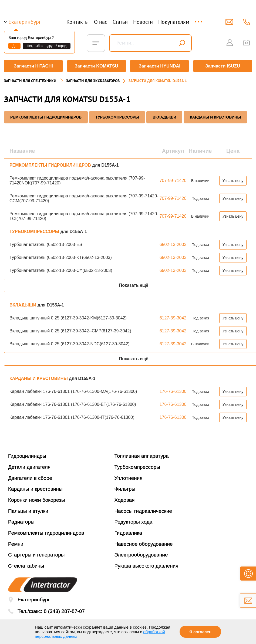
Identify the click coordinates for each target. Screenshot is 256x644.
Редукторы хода (134, 521)
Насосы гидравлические (143, 510)
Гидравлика (128, 532)
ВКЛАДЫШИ (164, 116)
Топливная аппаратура (142, 455)
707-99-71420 (173, 180)
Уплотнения (129, 477)
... (199, 19)
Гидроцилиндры (27, 455)
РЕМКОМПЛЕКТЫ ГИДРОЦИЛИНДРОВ (46, 116)
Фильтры (125, 488)
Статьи (120, 22)
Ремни (16, 543)
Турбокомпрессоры (137, 466)
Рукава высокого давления (146, 565)
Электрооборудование (141, 554)
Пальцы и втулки (28, 510)
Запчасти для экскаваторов (93, 80)
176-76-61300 (173, 391)
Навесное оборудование (144, 543)
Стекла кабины (26, 565)
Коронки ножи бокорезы (37, 499)
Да (14, 46)
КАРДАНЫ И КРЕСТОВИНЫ (215, 116)
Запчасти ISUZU (223, 66)
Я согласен (200, 632)
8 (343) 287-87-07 (64, 610)
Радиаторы (21, 521)
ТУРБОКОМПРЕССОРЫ (117, 116)
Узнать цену (233, 180)
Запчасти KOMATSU (96, 66)
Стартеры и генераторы (36, 554)
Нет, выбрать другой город (47, 46)
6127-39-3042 (173, 317)
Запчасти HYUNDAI (160, 66)
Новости (143, 22)
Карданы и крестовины (35, 488)
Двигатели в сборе (30, 477)
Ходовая (125, 499)
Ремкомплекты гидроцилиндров (46, 532)
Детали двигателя (29, 466)
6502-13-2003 (173, 244)
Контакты (78, 22)
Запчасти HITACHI (33, 66)
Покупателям (174, 22)
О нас (101, 22)
